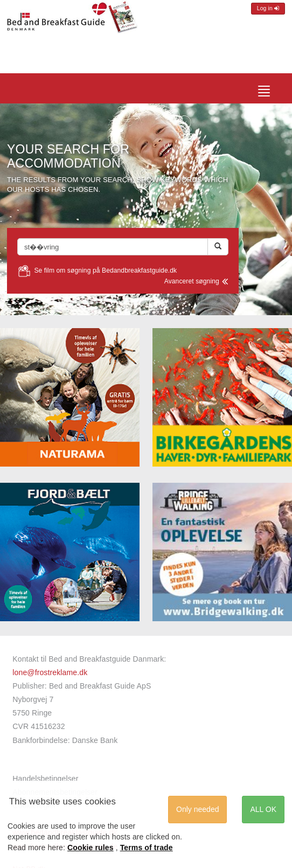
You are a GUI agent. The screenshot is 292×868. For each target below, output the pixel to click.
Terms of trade (147, 848)
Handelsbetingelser (45, 779)
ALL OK (263, 809)
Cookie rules (91, 848)
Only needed (197, 809)
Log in (268, 8)
